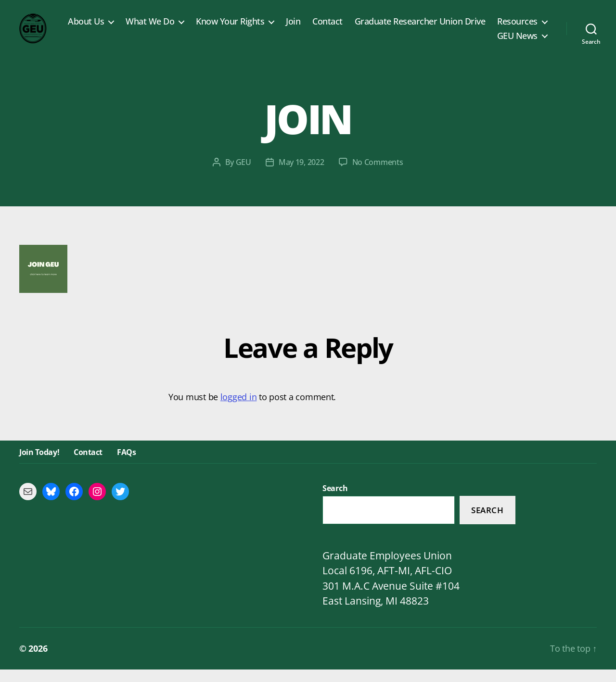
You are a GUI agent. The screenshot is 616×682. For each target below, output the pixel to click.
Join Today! (39, 465)
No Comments (378, 175)
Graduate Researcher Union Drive (482, 28)
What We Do (212, 28)
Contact (390, 28)
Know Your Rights (292, 28)
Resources (455, 42)
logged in (239, 410)
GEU (244, 175)
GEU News (517, 42)
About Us (148, 28)
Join (355, 28)
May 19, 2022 (302, 175)
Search (487, 523)
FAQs (126, 465)
